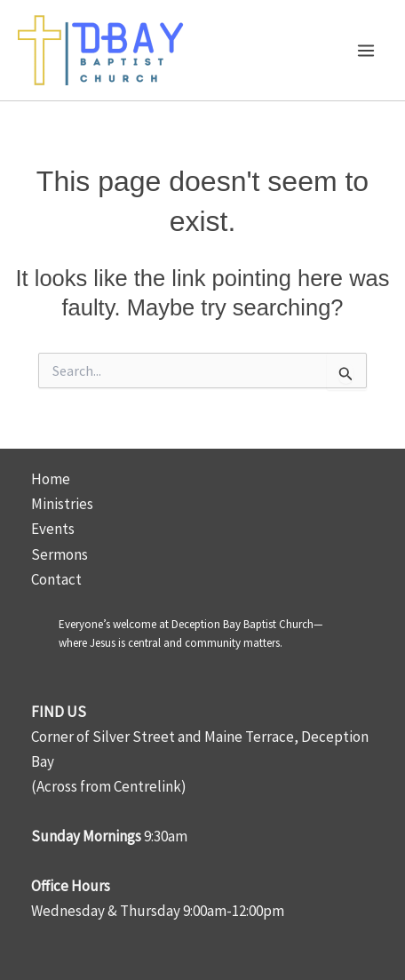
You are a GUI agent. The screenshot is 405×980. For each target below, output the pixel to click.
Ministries (62, 504)
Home (51, 479)
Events (53, 529)
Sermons (60, 554)
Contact (56, 579)
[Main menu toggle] (367, 51)
